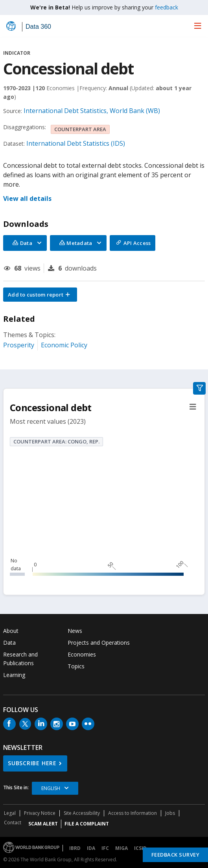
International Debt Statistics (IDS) (76, 143)
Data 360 (38, 27)
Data (9, 643)
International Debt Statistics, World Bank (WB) (92, 111)
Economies (82, 654)
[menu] (198, 26)
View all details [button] (27, 198)
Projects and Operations (99, 643)
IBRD (75, 848)
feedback (167, 7)
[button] (40, 295)
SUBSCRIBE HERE (32, 763)
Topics (76, 666)
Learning (14, 675)
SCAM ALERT (43, 824)
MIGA (121, 848)
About (11, 631)
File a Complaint (87, 824)
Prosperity (19, 345)
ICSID (140, 848)
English (51, 788)
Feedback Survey (176, 855)
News (75, 631)
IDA (91, 848)
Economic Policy (64, 345)
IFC (105, 848)
